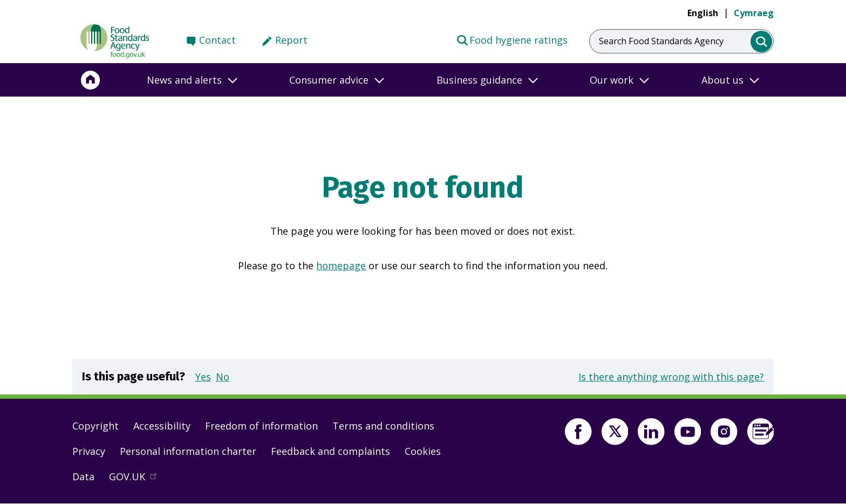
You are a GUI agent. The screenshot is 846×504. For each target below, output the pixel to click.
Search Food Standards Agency (661, 41)
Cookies (423, 451)
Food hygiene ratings (512, 39)
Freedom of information (261, 426)
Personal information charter (188, 451)
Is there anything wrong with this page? (671, 377)
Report (291, 40)
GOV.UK (138, 479)
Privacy (89, 451)
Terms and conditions (383, 426)
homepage (341, 265)
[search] (762, 42)
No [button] (223, 377)
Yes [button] (203, 377)
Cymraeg (754, 13)
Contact (217, 40)
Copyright (95, 426)
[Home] (91, 80)
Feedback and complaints (330, 451)
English (703, 13)
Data (83, 476)
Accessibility (162, 426)
